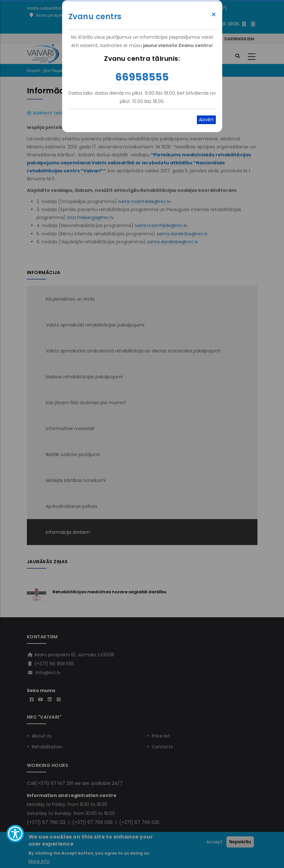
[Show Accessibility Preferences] (15, 834)
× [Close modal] (214, 15)
